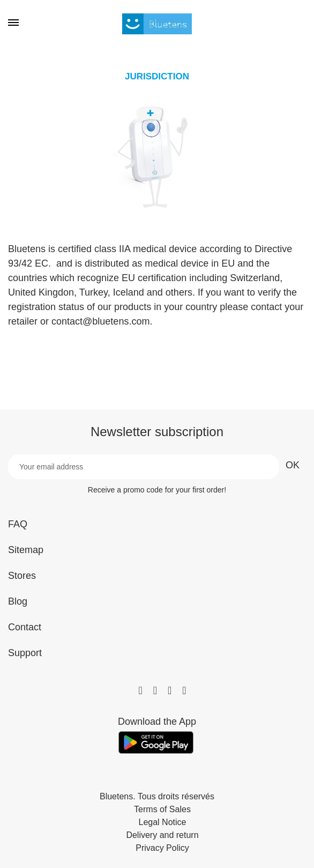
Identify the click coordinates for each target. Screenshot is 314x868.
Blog (18, 601)
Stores (22, 576)
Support (25, 653)
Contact (25, 627)
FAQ (18, 524)
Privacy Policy (162, 848)
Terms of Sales (162, 810)
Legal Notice (163, 822)
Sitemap (26, 550)
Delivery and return (162, 835)
